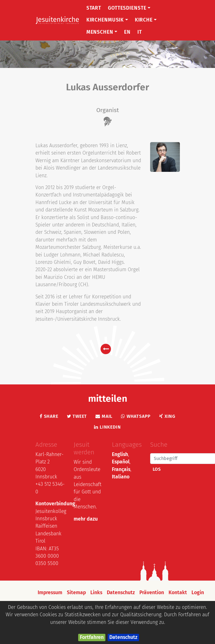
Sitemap (76, 593)
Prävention (152, 593)
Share (49, 416)
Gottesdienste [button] (129, 8)
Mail (104, 416)
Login (198, 593)
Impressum (50, 593)
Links (96, 593)
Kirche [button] (146, 20)
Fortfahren (92, 637)
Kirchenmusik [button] (107, 20)
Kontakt (178, 593)
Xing (167, 416)
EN (127, 32)
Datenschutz (123, 637)
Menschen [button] (102, 32)
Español (121, 462)
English (120, 454)
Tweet (77, 416)
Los (157, 469)
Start (94, 8)
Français (121, 469)
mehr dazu (86, 519)
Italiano (121, 477)
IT (140, 32)
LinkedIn (107, 427)
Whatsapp (136, 416)
